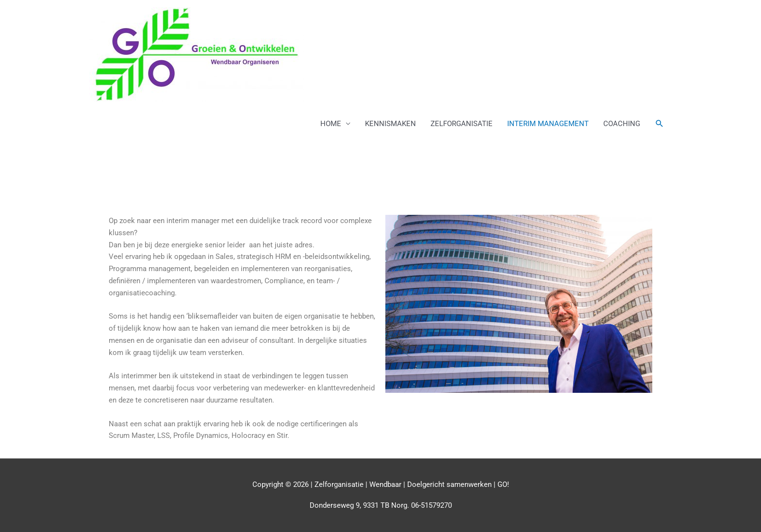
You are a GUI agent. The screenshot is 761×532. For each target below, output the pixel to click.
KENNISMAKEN (390, 124)
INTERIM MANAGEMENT (548, 124)
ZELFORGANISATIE (462, 124)
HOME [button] (331, 124)
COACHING (622, 124)
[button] (660, 124)
